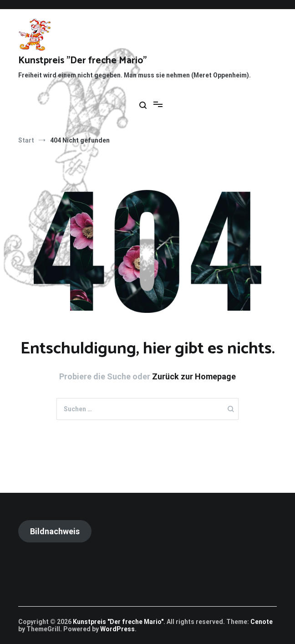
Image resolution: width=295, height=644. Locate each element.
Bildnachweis (55, 531)
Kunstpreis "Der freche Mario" (82, 61)
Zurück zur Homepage (194, 376)
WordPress (117, 629)
